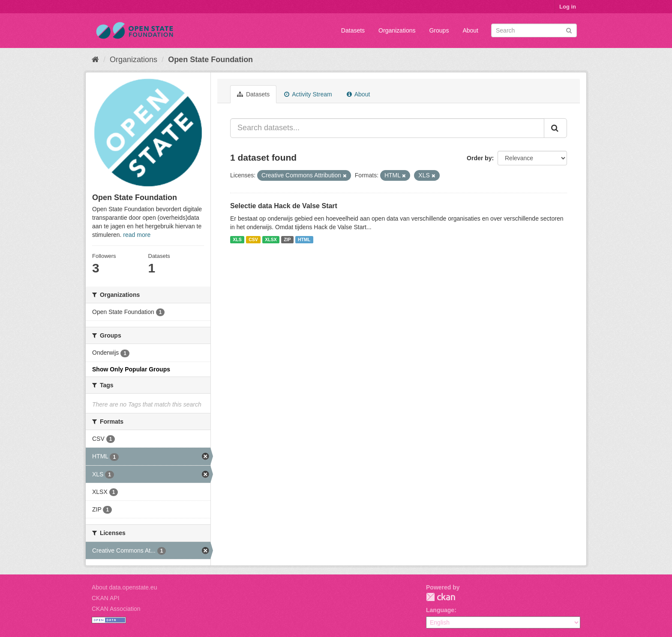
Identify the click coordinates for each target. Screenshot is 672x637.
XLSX (271, 239)
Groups (439, 30)
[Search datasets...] (387, 128)
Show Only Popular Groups (131, 369)
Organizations (397, 30)
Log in (568, 7)
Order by (479, 158)
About (470, 30)
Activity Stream (308, 94)
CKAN (441, 597)
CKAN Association (116, 609)
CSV (253, 239)
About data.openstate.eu (124, 587)
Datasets (353, 30)
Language (440, 610)
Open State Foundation (210, 60)
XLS (237, 239)
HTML (304, 239)
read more (137, 235)
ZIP (287, 239)
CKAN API (106, 598)
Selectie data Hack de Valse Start (284, 206)
